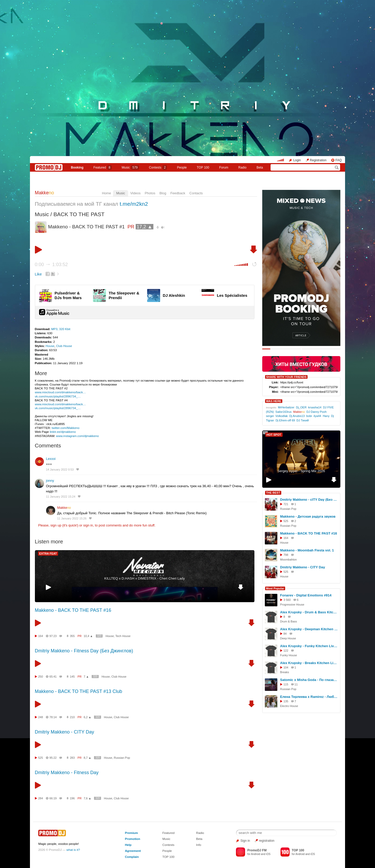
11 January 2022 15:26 (72, 518)
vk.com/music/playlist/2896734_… (58, 396)
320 (99, 636)
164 (41, 636)
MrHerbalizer (286, 407)
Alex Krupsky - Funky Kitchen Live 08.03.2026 (309, 646)
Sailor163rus (284, 412)
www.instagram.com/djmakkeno (77, 436)
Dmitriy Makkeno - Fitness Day (67, 773)
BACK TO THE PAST (79, 214)
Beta (260, 168)
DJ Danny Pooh (317, 412)
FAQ (339, 160)
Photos (150, 193)
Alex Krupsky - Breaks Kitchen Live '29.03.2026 (309, 663)
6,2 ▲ (87, 717)
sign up (56, 525)
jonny (50, 481)
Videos (135, 193)
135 (286, 701)
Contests (168, 845)
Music (130, 168)
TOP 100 (203, 168)
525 (41, 758)
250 (41, 677)
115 (286, 684)
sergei (270, 416)
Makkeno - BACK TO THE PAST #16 (73, 610)
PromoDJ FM (257, 850)
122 (286, 651)
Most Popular (275, 588)
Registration (318, 160)
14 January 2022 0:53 (60, 470)
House (50, 346)
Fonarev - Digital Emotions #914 (306, 595)
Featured (103, 168)
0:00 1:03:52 (51, 265)
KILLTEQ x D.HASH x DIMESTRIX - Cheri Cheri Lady (145, 578)
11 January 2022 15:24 (61, 497)
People (182, 168)
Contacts (196, 193)
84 (285, 634)
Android (256, 854)
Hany (326, 416)
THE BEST (273, 493)
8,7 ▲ (87, 758)
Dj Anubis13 (297, 416)
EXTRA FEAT (48, 554)
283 (72, 758)
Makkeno (187, 181)
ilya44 (317, 416)
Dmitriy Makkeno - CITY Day (65, 732)
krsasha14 (315, 407)
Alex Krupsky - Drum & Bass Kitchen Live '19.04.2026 (309, 612)
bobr (309, 416)
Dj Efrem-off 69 (285, 420)
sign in (88, 525)
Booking (77, 168)
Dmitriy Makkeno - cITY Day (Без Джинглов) (309, 500)
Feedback (178, 193)
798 (286, 555)
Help (128, 845)
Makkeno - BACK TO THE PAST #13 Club (79, 691)
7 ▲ (86, 677)
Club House (64, 346)
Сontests (158, 168)
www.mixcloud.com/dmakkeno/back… (60, 392)
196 (72, 798)
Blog (163, 193)
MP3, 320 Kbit (61, 329)
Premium (132, 833)
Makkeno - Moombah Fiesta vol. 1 (307, 550)
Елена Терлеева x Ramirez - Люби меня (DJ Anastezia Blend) (309, 697)
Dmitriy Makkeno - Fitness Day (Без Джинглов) (84, 651)
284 (41, 798)
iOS (268, 854)
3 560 (287, 600)
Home (107, 193)
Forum (224, 168)
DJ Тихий (303, 420)
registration (267, 841)
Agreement (133, 851)
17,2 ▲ (145, 227)
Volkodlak (282, 416)
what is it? (73, 850)
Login (297, 160)
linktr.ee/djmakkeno (63, 432)
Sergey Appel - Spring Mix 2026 (301, 471)
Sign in (245, 841)
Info (199, 845)
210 (72, 717)
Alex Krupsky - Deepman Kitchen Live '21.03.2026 (309, 629)
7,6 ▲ (87, 798)
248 (41, 717)
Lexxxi (51, 459)
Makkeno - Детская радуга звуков (308, 516)
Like (38, 274)
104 (286, 667)
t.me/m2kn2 (134, 204)
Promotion (133, 839)
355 (72, 636)
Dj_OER (301, 407)
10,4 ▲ (88, 636)
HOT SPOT (274, 435)
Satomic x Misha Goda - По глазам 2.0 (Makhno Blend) (309, 680)
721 (286, 504)
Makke (45, 193)
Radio (242, 168)
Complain (132, 857)
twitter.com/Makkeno (65, 428)
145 (72, 677)
